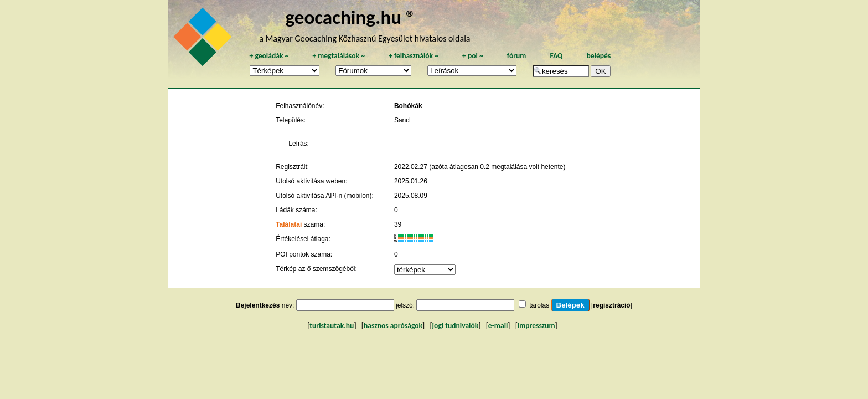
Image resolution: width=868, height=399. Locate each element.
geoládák (269, 56)
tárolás (539, 305)
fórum (517, 56)
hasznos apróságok (393, 326)
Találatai (289, 224)
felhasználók (414, 56)
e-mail (498, 326)
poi (473, 56)
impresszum (536, 326)
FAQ (556, 56)
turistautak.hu (332, 326)
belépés (598, 56)
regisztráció (611, 305)
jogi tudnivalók (456, 326)
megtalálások (339, 56)
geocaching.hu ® (350, 17)
